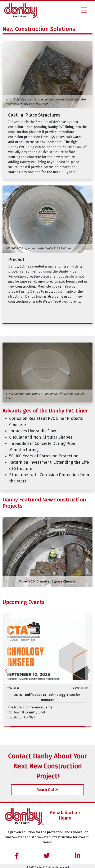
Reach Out (48, 790)
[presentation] (6, 552)
